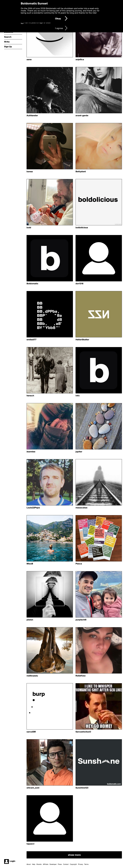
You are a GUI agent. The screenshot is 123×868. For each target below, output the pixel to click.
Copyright (73, 864)
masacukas (81, 508)
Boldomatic (32, 284)
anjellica (80, 60)
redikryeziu (32, 676)
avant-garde (82, 116)
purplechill (81, 620)
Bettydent (81, 172)
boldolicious (82, 228)
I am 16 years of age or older (38, 23)
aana (29, 60)
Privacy (81, 864)
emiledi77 (31, 340)
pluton (30, 620)
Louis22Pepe (33, 508)
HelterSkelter (82, 340)
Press (60, 864)
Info (78, 396)
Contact (66, 864)
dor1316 (79, 284)
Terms (86, 864)
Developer (53, 864)
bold (29, 228)
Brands (39, 864)
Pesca (79, 564)
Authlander (32, 116)
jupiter (79, 452)
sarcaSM (31, 732)
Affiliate (46, 864)
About (29, 864)
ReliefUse (81, 676)
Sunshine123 (82, 788)
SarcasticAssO (83, 732)
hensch (30, 396)
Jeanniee (31, 452)
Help (34, 864)
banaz (30, 172)
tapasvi (30, 844)
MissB (30, 564)
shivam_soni (33, 788)
